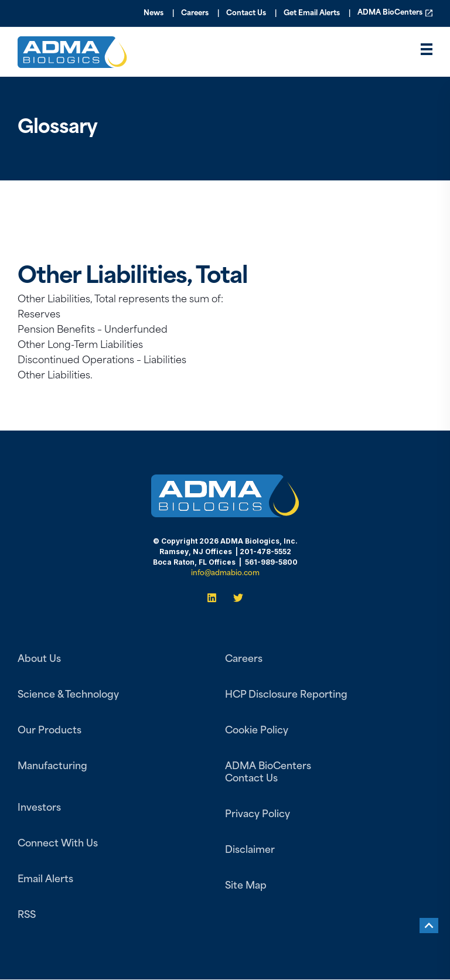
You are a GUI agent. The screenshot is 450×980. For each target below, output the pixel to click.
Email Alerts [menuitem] (45, 880)
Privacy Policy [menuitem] (258, 815)
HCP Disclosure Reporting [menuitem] (286, 695)
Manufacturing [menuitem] (52, 767)
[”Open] (427, 52)
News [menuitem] (154, 13)
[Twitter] (235, 598)
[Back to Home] (72, 60)
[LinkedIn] (215, 598)
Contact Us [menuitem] (246, 13)
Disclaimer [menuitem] (250, 851)
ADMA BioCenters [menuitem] (390, 13)
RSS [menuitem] (27, 916)
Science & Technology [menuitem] (68, 695)
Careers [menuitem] (195, 13)
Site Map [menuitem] (246, 886)
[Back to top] (429, 926)
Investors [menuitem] (39, 808)
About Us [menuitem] (39, 660)
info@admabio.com (225, 573)
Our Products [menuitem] (50, 731)
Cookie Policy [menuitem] (257, 731)
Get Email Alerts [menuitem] (312, 13)
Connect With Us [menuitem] (58, 844)
